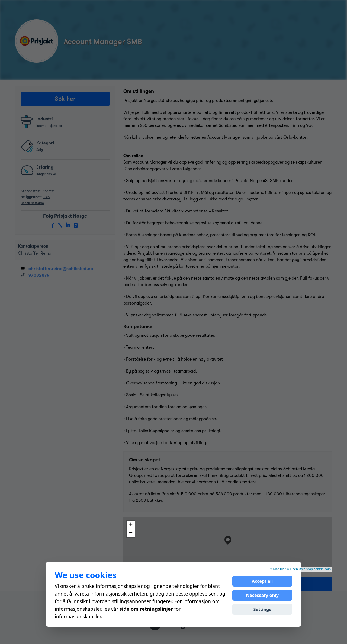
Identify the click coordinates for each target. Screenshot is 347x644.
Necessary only (262, 595)
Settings (262, 609)
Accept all (262, 581)
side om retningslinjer (146, 609)
